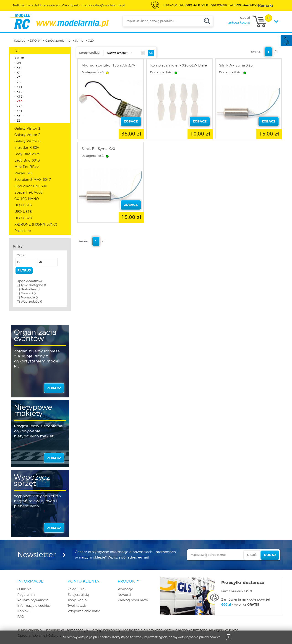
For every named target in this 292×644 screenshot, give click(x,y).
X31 (20, 111)
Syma (79, 41)
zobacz (54, 388)
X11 (20, 87)
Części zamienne (58, 41)
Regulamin (26, 595)
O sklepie (24, 589)
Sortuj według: (90, 53)
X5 (19, 78)
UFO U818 (23, 212)
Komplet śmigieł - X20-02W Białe (179, 65)
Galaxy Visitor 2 (27, 129)
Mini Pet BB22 (27, 167)
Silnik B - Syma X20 (98, 149)
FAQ (21, 617)
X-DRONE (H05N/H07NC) (36, 225)
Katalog (20, 41)
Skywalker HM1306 (31, 186)
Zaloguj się (76, 589)
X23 (20, 106)
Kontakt (23, 611)
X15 (20, 97)
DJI (17, 51)
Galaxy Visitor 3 (27, 135)
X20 (91, 41)
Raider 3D (23, 173)
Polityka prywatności (33, 600)
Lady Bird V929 (27, 154)
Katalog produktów (133, 600)
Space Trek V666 (28, 193)
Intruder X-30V (27, 148)
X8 (19, 82)
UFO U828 (23, 218)
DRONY (35, 41)
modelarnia (59, 21)
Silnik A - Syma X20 (236, 65)
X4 (19, 73)
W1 (19, 63)
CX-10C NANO (27, 199)
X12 (20, 92)
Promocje (125, 589)
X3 (19, 68)
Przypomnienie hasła (84, 611)
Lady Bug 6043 (27, 161)
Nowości (124, 595)
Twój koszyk (77, 606)
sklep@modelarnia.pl (109, 6)
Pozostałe (23, 231)
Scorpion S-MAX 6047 (33, 180)
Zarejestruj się (78, 595)
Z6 (19, 121)
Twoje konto (77, 600)
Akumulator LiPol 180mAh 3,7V (108, 65)
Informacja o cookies (34, 606)
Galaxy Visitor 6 (27, 141)
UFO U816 (23, 205)
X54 (20, 116)
